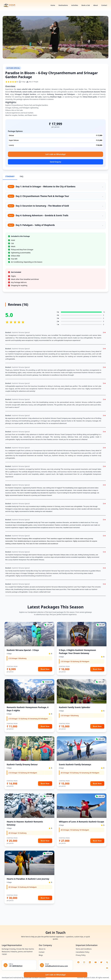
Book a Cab (86, 5)
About (96, 5)
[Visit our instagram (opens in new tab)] (84, 962)
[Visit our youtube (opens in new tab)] (96, 962)
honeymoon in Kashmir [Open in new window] (17, 469)
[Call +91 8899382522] (19, 965)
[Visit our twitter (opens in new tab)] (101, 962)
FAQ (22, 176)
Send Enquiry (55, 162)
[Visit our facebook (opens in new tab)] (78, 962)
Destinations (63, 5)
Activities (75, 5)
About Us (42, 949)
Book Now (45, 669)
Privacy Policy (81, 955)
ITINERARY (10, 176)
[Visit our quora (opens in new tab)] (107, 962)
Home (53, 5)
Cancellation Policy (83, 952)
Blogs (41, 955)
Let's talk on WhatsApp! (55, 154)
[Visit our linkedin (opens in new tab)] (90, 962)
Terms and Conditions (84, 949)
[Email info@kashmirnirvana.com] (55, 965)
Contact (104, 5)
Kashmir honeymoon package (87, 493)
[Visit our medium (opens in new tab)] (107, 968)
